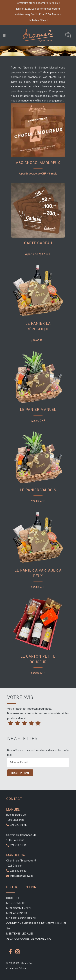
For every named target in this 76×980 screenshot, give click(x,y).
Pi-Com (22, 968)
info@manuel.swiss (22, 876)
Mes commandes (19, 908)
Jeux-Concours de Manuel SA (29, 939)
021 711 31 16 (16, 845)
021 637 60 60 (18, 871)
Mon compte (16, 903)
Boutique (13, 898)
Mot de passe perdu (21, 918)
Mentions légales (20, 934)
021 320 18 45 (16, 825)
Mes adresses (17, 913)
